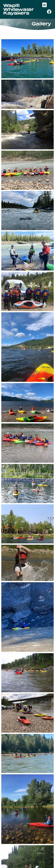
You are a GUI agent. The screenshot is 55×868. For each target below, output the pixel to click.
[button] (45, 5)
